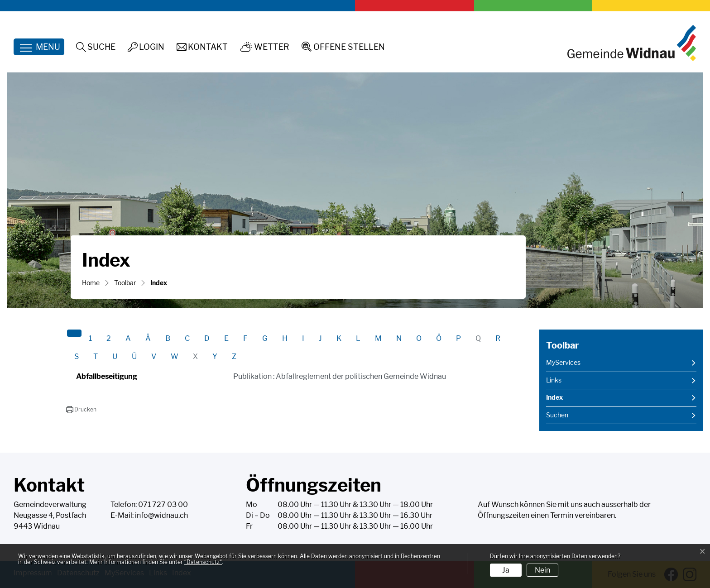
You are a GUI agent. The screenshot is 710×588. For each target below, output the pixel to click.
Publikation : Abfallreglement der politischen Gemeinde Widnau (340, 376)
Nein (542, 570)
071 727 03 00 (163, 504)
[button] (81, 410)
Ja (506, 570)
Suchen (557, 415)
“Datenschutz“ (203, 562)
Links (554, 380)
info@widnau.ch (161, 515)
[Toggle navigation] (39, 47)
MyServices (563, 363)
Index (569, 400)
